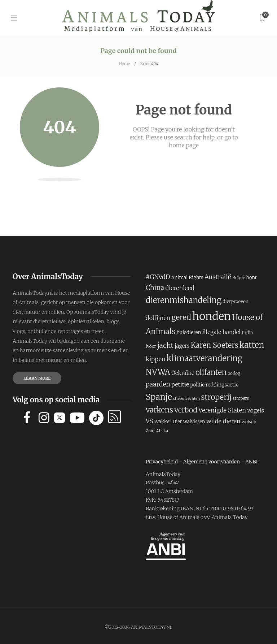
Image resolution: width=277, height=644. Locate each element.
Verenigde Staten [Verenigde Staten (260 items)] (222, 410)
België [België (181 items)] (239, 278)
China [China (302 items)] (155, 288)
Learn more (37, 378)
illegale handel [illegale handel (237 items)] (221, 332)
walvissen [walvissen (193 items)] (194, 422)
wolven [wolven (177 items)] (249, 422)
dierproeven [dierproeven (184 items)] (236, 301)
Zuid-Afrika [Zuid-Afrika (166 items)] (157, 431)
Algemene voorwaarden (212, 462)
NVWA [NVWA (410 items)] (158, 372)
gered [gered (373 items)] (181, 317)
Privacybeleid (162, 462)
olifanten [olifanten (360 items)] (211, 372)
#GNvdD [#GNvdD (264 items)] (158, 277)
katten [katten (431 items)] (252, 345)
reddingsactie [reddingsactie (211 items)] (222, 385)
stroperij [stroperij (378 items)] (216, 397)
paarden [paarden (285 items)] (158, 384)
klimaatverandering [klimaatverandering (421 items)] (205, 358)
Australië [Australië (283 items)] (218, 277)
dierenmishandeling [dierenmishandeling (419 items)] (184, 300)
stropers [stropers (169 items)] (241, 398)
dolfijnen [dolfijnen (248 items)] (158, 318)
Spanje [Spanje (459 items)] (159, 397)
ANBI (252, 462)
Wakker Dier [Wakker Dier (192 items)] (168, 422)
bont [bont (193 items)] (252, 278)
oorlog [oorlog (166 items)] (234, 373)
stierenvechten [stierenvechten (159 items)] (186, 399)
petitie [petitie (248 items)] (180, 384)
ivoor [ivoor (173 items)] (151, 346)
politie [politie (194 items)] (197, 385)
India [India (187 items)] (247, 332)
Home (124, 64)
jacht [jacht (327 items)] (165, 345)
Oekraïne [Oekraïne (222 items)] (183, 373)
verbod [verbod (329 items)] (186, 410)
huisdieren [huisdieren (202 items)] (189, 332)
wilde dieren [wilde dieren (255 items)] (223, 421)
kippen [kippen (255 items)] (155, 359)
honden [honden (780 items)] (212, 316)
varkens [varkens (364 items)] (159, 410)
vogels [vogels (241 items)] (256, 410)
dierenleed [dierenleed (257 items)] (180, 288)
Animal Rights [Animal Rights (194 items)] (187, 278)
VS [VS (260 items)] (149, 421)
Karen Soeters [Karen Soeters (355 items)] (214, 345)
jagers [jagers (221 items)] (182, 346)
